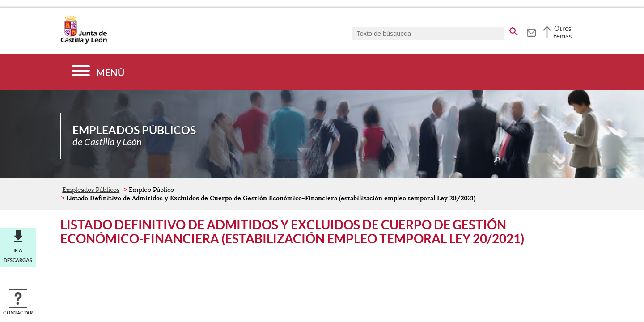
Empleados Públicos (91, 190)
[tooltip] (531, 31)
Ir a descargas (18, 255)
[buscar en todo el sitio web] (514, 30)
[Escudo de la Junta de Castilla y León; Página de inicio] (84, 42)
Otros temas (563, 32)
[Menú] (98, 72)
